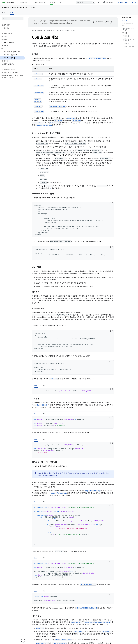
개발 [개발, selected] (52, 2)
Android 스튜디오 (123, 2)
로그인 (134, 2)
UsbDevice (38, 79)
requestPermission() (93, 491)
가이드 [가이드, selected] (12, 12)
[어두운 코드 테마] (110, 203)
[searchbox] (13, 18)
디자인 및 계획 (39, 2)
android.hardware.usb (98, 58)
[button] (13, 37)
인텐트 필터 (55, 473)
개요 (4, 12)
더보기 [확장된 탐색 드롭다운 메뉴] (62, 2)
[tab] (36, 385)
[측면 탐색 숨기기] (23, 641)
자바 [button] (44, 385)
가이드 (73, 30)
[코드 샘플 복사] (113, 203)
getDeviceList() (41, 405)
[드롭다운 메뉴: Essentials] (30, 2)
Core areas (17, 8)
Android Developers (38, 30)
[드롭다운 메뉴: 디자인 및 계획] (45, 2)
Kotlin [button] (36, 385)
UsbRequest (38, 106)
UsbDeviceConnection (38, 100)
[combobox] (86, 2)
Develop (6, 8)
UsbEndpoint (39, 93)
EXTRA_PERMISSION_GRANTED (87, 608)
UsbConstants (39, 111)
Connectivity (31, 8)
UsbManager (38, 74)
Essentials (24, 2)
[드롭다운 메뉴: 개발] (55, 2)
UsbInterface (39, 86)
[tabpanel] (73, 391)
